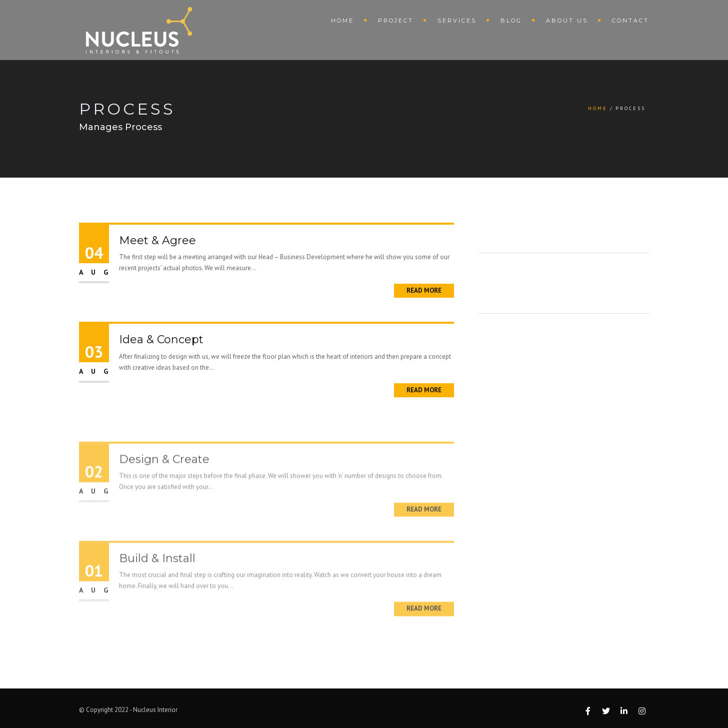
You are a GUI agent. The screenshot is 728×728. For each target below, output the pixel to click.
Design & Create (164, 473)
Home (342, 21)
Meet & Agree (157, 240)
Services (457, 21)
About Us (567, 21)
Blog (511, 21)
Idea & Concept (161, 339)
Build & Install (157, 572)
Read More (424, 290)
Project (396, 21)
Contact (630, 21)
